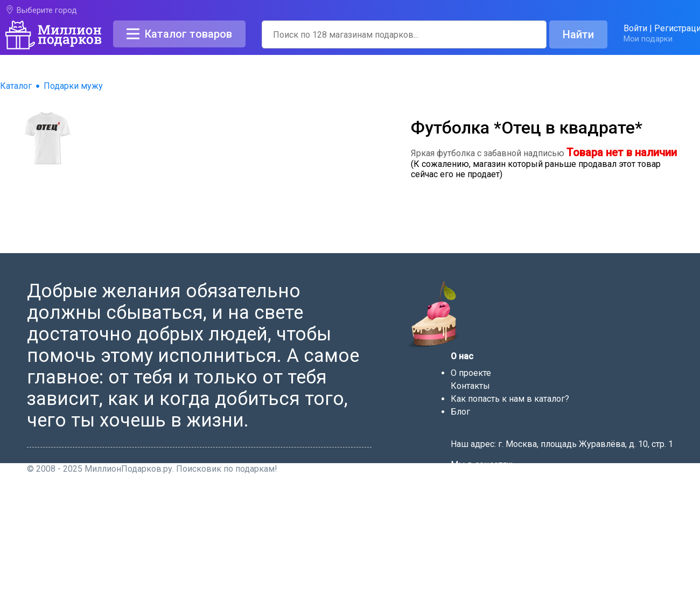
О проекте (471, 373)
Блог (460, 412)
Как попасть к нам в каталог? (510, 399)
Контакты (470, 386)
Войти (635, 28)
